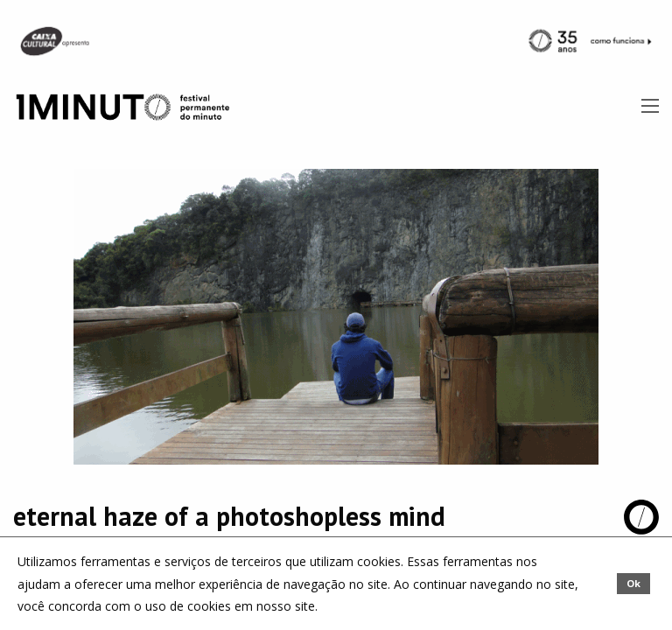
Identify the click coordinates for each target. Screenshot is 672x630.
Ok (633, 583)
